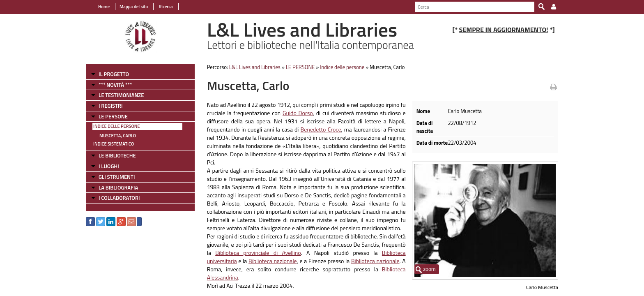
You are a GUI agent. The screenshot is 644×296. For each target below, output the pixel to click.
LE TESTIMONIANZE (121, 95)
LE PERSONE (113, 116)
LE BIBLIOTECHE (117, 155)
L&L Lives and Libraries (255, 67)
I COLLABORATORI (119, 198)
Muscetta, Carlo (118, 136)
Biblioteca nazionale (273, 261)
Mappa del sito (134, 7)
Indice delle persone (116, 126)
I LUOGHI (109, 166)
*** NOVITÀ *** (115, 85)
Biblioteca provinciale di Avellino (258, 253)
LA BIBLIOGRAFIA (118, 187)
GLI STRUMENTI (117, 177)
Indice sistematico (114, 144)
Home (104, 7)
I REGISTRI (110, 106)
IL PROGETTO (114, 74)
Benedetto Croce (321, 129)
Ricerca (165, 7)
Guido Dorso (298, 113)
